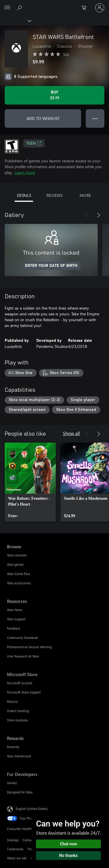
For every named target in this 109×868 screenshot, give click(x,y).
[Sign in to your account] (100, 8)
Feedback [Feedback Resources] (14, 628)
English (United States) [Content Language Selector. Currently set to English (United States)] (32, 809)
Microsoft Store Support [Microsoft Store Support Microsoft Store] (24, 692)
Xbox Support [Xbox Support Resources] (16, 619)
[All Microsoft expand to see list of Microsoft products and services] (7, 8)
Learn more (25, 172)
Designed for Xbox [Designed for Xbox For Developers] (20, 792)
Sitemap (13, 840)
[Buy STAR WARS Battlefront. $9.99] (54, 95)
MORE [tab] (85, 195)
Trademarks (15, 849)
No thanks (69, 856)
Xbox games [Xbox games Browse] (15, 564)
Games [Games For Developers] (12, 783)
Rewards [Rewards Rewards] (13, 747)
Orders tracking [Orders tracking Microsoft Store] (18, 711)
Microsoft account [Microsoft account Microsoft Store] (20, 683)
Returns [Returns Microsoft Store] (12, 701)
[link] (30, 482)
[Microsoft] (54, 4)
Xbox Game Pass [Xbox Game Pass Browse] (19, 574)
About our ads (17, 858)
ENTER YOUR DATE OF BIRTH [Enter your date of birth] (51, 266)
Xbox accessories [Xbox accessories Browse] (19, 583)
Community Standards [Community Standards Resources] (23, 638)
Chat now (68, 844)
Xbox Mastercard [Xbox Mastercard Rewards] (19, 756)
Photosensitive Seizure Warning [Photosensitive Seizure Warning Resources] (29, 647)
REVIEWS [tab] (54, 195)
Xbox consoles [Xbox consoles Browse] (17, 555)
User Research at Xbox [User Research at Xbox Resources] (23, 656)
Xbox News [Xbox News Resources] (15, 610)
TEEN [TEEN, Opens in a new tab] (34, 143)
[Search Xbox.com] (20, 8)
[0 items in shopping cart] (86, 8)
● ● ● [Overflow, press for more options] (95, 118)
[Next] (99, 215)
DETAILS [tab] (24, 195)
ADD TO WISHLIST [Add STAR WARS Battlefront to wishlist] (43, 118)
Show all (71, 433)
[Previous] (87, 215)
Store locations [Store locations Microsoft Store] (18, 720)
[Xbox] (15, 21)
